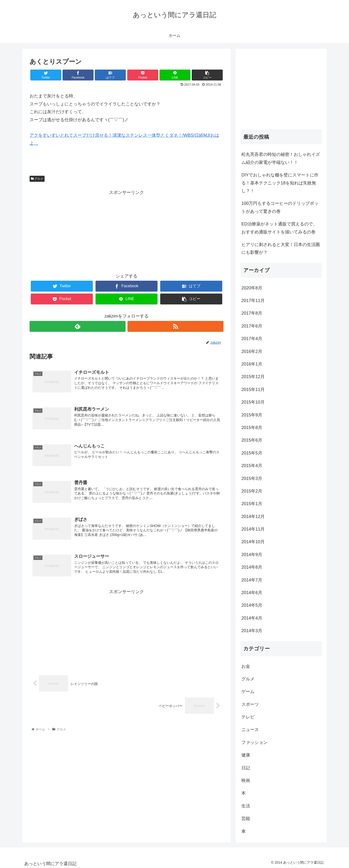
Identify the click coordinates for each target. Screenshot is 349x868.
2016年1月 (252, 364)
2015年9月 (252, 415)
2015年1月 (252, 504)
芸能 (246, 819)
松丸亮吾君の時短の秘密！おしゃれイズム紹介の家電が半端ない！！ (281, 158)
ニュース (250, 730)
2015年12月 (253, 377)
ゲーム (248, 692)
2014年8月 (252, 567)
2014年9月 (252, 555)
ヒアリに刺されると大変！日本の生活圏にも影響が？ (281, 248)
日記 (246, 768)
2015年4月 (252, 466)
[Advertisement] (127, 231)
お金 (246, 666)
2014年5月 (252, 605)
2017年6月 (252, 326)
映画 (246, 780)
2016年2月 (252, 351)
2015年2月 (252, 491)
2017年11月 (253, 301)
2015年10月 (253, 402)
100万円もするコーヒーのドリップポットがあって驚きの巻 (280, 207)
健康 (246, 755)
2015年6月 (252, 440)
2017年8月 (252, 313)
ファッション (254, 742)
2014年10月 (253, 542)
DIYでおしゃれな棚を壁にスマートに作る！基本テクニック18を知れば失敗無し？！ (280, 183)
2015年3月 (252, 478)
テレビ (248, 717)
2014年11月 (253, 529)
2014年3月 (252, 631)
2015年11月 (253, 390)
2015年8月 (252, 428)
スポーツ (250, 704)
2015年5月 (252, 453)
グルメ (37, 179)
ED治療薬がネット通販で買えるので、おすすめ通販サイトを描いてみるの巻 (279, 228)
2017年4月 (252, 339)
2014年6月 (252, 593)
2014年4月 (252, 618)
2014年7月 (252, 580)
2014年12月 (253, 517)
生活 (246, 806)
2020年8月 (252, 288)
